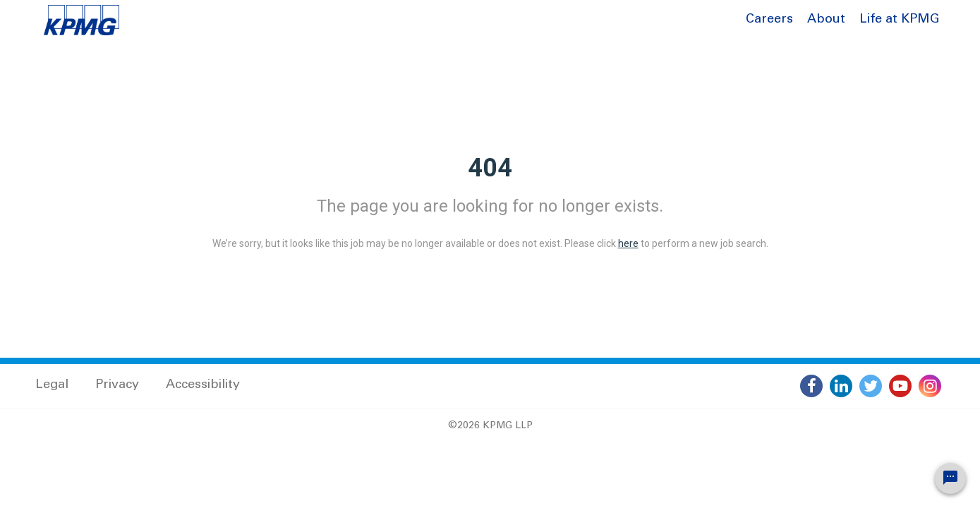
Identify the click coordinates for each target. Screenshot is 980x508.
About (826, 20)
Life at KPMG (900, 20)
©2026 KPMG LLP (490, 426)
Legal (52, 385)
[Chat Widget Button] (950, 478)
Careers (769, 20)
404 (490, 168)
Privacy (117, 385)
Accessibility (203, 385)
